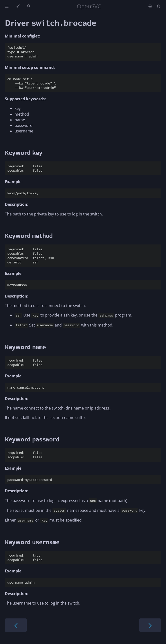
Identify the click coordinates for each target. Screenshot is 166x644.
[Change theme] (18, 6)
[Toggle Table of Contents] (7, 6)
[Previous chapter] (16, 625)
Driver (50, 23)
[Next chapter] (150, 625)
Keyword (24, 153)
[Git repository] (159, 6)
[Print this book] (151, 6)
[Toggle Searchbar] (29, 6)
